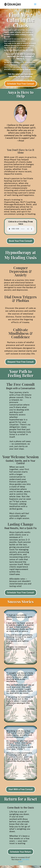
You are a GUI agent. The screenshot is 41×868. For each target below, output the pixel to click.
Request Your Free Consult (21, 362)
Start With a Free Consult (21, 789)
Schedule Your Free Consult (20, 84)
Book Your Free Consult (20, 241)
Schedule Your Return (20, 852)
